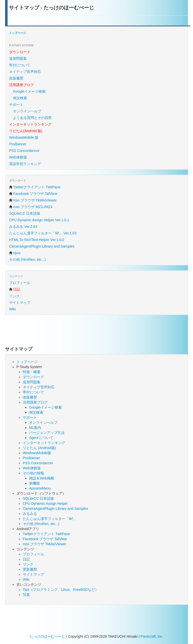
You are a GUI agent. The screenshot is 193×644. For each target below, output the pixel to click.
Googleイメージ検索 (29, 91)
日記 (26, 559)
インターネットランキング (44, 443)
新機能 (34, 483)
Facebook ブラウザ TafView (33, 194)
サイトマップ (20, 303)
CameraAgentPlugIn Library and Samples (42, 246)
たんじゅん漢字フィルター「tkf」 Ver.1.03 (43, 233)
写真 (26, 595)
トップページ (17, 33)
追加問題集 (18, 58)
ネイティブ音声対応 (25, 72)
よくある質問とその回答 (32, 118)
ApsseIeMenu (40, 488)
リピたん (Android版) (39, 448)
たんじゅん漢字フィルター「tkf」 (49, 519)
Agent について (41, 438)
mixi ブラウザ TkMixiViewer (33, 200)
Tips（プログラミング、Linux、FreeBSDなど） (61, 590)
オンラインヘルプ (27, 111)
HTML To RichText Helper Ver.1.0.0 (37, 240)
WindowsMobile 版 (24, 137)
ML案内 (35, 428)
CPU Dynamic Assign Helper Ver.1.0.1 (39, 220)
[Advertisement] (97, 331)
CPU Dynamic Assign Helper (45, 504)
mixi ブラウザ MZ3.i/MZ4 (31, 207)
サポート (16, 105)
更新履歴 (30, 569)
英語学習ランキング (25, 164)
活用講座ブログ (35, 402)
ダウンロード (33, 377)
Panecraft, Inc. (152, 636)
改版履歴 (16, 78)
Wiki (12, 309)
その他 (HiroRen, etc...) (27, 259)
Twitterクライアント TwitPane (35, 187)
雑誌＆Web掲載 (42, 478)
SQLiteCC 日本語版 (25, 213)
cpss (15, 253)
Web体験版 (18, 157)
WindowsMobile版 (37, 453)
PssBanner (18, 144)
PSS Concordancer (24, 151)
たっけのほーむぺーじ (47, 636)
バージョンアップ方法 (47, 433)
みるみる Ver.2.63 (23, 227)
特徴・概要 (32, 372)
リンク (14, 296)
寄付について (20, 65)
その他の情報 (33, 473)
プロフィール (20, 283)
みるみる (30, 514)
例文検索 (20, 98)
